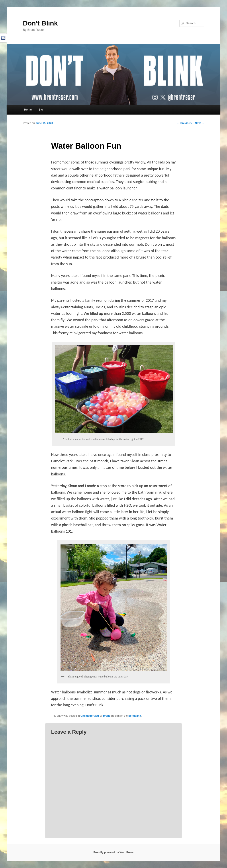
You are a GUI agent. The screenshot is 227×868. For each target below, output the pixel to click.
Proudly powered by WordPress (113, 852)
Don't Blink (40, 23)
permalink (135, 716)
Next (199, 123)
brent (106, 716)
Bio (41, 110)
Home (28, 110)
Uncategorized (90, 716)
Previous (184, 123)
